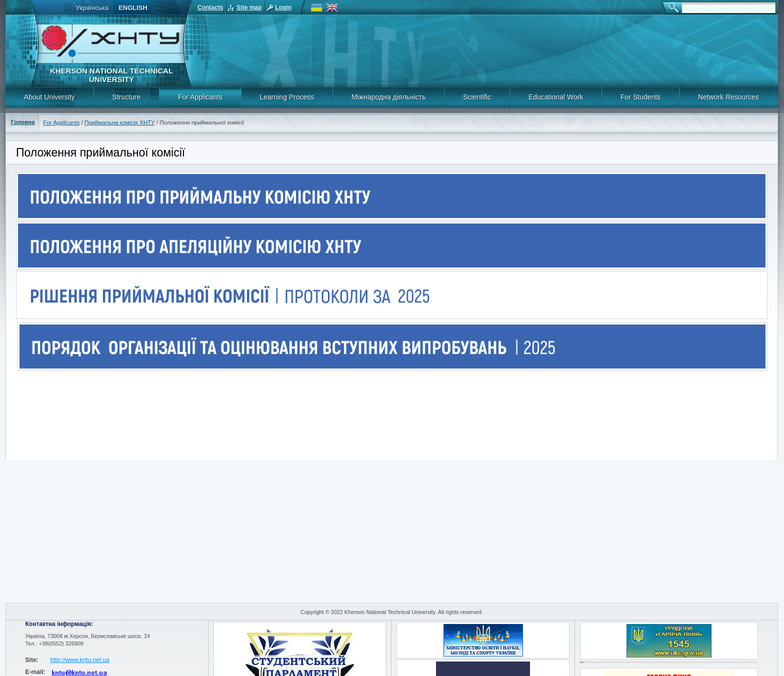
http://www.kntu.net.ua (80, 660)
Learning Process (287, 97)
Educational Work (556, 97)
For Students (640, 97)
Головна (23, 122)
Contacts (210, 7)
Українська (92, 8)
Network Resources (728, 97)
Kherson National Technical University (111, 75)
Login (283, 7)
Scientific (477, 97)
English (133, 8)
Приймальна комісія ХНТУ (120, 122)
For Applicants (200, 97)
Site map (249, 7)
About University (49, 97)
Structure (126, 97)
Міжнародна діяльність (388, 97)
